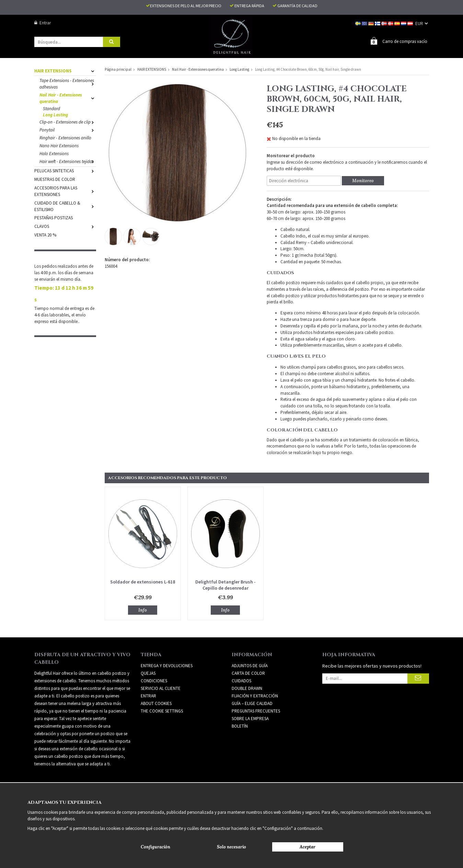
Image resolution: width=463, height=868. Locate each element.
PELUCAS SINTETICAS (65, 170)
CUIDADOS (241, 680)
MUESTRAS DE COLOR (55, 179)
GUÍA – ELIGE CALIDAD (252, 703)
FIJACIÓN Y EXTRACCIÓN (255, 696)
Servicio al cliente (161, 688)
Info (143, 610)
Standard (51, 108)
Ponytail (68, 130)
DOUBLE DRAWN (247, 688)
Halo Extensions (54, 153)
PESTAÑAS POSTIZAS (54, 217)
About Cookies (156, 703)
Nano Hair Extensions (59, 145)
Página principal (118, 69)
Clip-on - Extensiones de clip (68, 122)
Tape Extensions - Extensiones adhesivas (68, 83)
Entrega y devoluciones (167, 665)
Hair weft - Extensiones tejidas (68, 161)
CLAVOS (65, 226)
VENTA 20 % (45, 235)
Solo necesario (231, 847)
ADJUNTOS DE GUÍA (250, 665)
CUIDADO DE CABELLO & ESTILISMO (65, 206)
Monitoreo (363, 180)
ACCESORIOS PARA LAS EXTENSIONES (65, 191)
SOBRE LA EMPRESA (250, 718)
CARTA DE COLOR (248, 673)
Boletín (240, 726)
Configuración (155, 847)
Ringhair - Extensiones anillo (65, 137)
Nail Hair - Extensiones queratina (68, 98)
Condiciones (154, 680)
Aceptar (308, 847)
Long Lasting (55, 114)
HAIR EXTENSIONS (65, 71)
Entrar (43, 23)
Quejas (148, 673)
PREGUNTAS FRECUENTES (256, 711)
